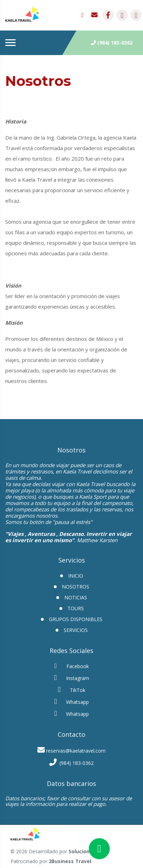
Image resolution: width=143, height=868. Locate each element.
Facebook (72, 666)
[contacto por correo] (95, 15)
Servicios (76, 630)
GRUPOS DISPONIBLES (76, 619)
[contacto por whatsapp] (85, 15)
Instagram (72, 678)
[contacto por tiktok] (136, 15)
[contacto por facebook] (108, 15)
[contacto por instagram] (122, 15)
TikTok (72, 690)
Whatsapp (71, 702)
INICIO (76, 576)
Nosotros (76, 587)
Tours (76, 608)
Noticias (76, 597)
